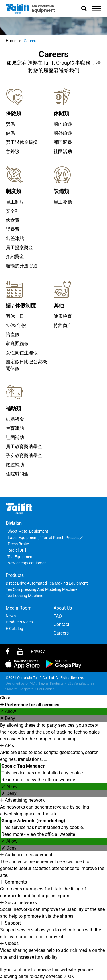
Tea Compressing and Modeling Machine (42, 589)
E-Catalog (14, 629)
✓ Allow (8, 711)
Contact (61, 624)
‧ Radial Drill (16, 550)
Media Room (19, 608)
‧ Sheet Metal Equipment (27, 531)
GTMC (30, 683)
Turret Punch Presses (60, 538)
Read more (13, 780)
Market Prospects (20, 689)
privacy (38, 651)
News (11, 616)
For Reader (45, 689)
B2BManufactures (81, 683)
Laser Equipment (23, 538)
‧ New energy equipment (27, 563)
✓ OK (69, 976)
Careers (31, 41)
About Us (63, 608)
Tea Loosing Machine (24, 596)
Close (6, 698)
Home (11, 41)
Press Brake (18, 544)
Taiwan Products (51, 683)
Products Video (19, 622)
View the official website (51, 780)
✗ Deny (8, 718)
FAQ (58, 616)
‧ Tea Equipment (20, 557)
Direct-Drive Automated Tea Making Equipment (47, 583)
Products (15, 575)
